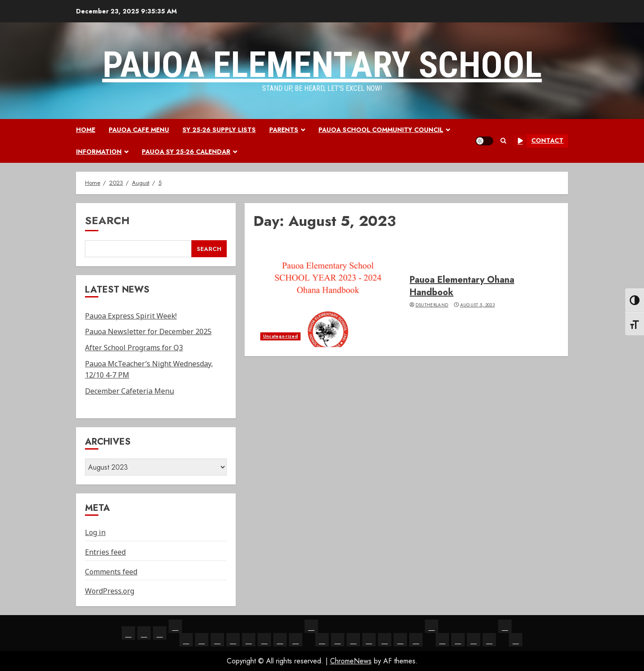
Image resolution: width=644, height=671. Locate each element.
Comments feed (111, 572)
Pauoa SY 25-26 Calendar (186, 152)
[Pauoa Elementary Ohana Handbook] (328, 293)
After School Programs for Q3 (134, 348)
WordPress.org (110, 591)
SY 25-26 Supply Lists (219, 130)
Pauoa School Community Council (381, 130)
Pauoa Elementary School (322, 65)
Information (99, 152)
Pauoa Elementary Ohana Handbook (462, 286)
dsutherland (432, 305)
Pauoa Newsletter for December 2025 (148, 331)
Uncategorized (280, 336)
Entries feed (105, 552)
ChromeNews (351, 661)
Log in (95, 532)
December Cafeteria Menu (129, 391)
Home (86, 130)
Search (107, 220)
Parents (284, 130)
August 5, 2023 (477, 305)
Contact (538, 141)
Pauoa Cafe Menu (139, 130)
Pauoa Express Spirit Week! (131, 316)
